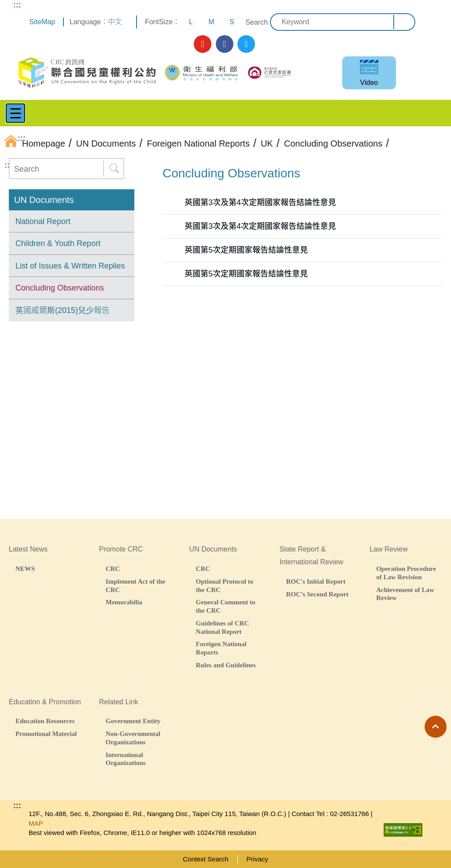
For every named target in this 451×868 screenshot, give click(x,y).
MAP (36, 823)
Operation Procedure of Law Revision (406, 573)
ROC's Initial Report (316, 581)
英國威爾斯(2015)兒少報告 (63, 310)
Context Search (205, 859)
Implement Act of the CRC (135, 585)
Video (369, 83)
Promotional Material (46, 734)
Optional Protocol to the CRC (225, 585)
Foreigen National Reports (221, 648)
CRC (113, 568)
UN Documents (44, 200)
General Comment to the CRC (226, 606)
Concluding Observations (60, 288)
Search (257, 22)
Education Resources (45, 721)
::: (17, 5)
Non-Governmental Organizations (133, 738)
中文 (115, 22)
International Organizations (126, 759)
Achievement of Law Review (405, 594)
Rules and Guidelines (226, 665)
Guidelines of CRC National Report (223, 627)
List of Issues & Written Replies (70, 266)
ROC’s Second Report (317, 594)
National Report (43, 221)
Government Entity (133, 721)
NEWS (25, 568)
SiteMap (43, 22)
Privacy (257, 859)
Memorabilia (124, 602)
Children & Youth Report (58, 243)
